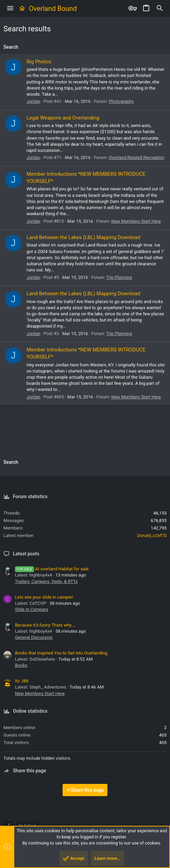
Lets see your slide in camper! (44, 597)
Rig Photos (39, 62)
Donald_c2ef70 (152, 535)
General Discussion (34, 637)
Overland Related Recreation (137, 157)
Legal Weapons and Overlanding (63, 118)
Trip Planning (119, 277)
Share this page (85, 790)
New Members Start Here (136, 221)
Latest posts (26, 554)
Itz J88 (22, 681)
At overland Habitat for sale (52, 569)
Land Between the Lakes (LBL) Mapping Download (83, 237)
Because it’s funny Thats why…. (45, 625)
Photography (121, 101)
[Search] (160, 9)
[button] (10, 9)
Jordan (33, 101)
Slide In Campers (32, 609)
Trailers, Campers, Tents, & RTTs (46, 581)
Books (21, 665)
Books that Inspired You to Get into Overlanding (61, 653)
